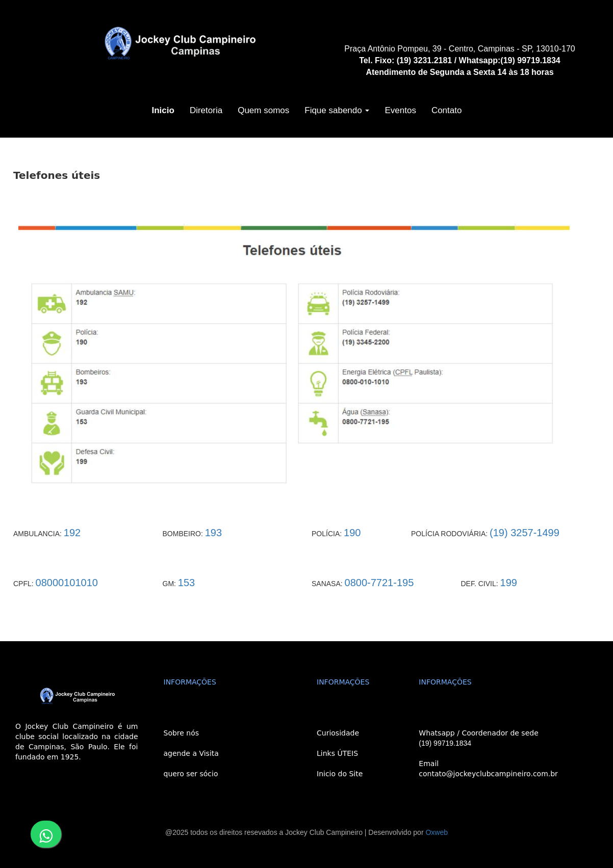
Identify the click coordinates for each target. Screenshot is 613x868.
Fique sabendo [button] (337, 110)
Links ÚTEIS (337, 753)
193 (213, 533)
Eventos (400, 110)
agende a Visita (191, 753)
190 (352, 533)
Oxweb (437, 832)
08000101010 (67, 583)
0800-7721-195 (379, 583)
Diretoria (206, 110)
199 (509, 583)
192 (72, 533)
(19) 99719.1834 (445, 743)
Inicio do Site (340, 774)
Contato (447, 110)
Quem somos (263, 110)
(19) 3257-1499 (525, 533)
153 (186, 583)
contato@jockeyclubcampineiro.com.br (488, 774)
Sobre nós (182, 733)
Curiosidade (338, 733)
